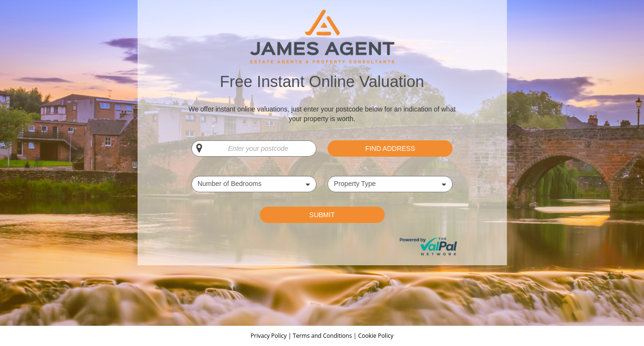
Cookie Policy (375, 336)
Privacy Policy (269, 336)
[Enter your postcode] (254, 148)
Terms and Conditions (322, 336)
